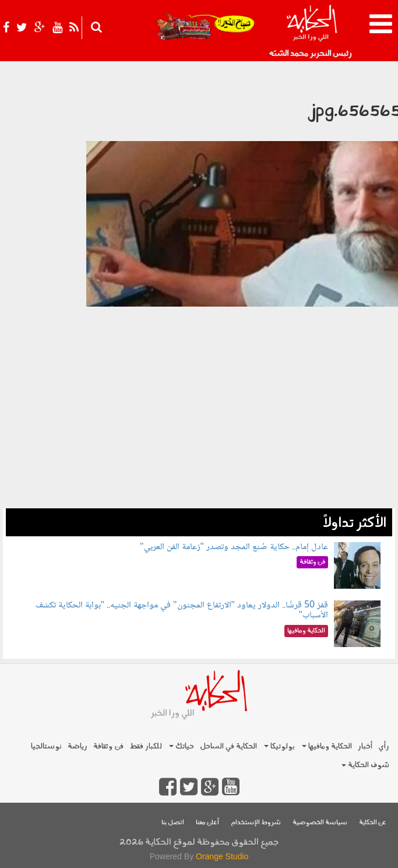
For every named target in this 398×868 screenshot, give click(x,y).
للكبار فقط (146, 746)
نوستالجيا (46, 746)
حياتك (182, 746)
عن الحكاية (373, 823)
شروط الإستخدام (256, 823)
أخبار (365, 746)
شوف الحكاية (365, 765)
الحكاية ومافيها (327, 746)
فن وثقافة (108, 746)
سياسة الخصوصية (320, 823)
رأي (384, 746)
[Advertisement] (199, 427)
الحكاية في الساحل (228, 746)
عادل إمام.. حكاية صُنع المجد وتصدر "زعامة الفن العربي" (234, 547)
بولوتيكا (279, 746)
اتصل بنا (173, 823)
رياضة (78, 746)
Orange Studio (222, 856)
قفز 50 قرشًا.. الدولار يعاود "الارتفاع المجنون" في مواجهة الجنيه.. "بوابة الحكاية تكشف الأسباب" (182, 611)
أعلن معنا (207, 823)
